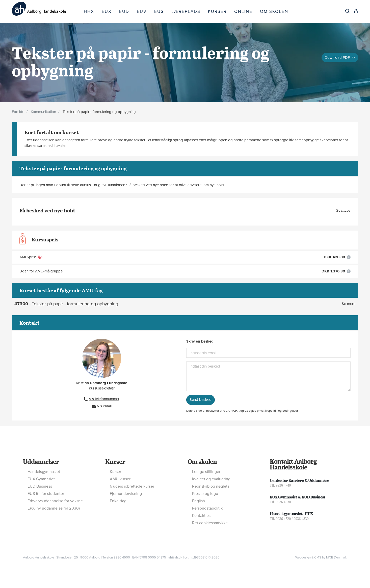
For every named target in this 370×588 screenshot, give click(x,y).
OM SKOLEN (274, 11)
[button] (349, 257)
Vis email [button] (104, 406)
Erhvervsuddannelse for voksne (55, 501)
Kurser (115, 461)
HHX (89, 11)
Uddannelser (41, 461)
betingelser (290, 411)
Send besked (201, 400)
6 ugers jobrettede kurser (132, 486)
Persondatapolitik (207, 508)
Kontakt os (201, 516)
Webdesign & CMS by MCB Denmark (321, 557)
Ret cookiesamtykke (210, 523)
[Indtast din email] (268, 353)
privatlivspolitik (267, 411)
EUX (107, 11)
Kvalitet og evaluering (211, 479)
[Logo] (46, 9)
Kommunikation (43, 112)
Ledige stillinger (206, 472)
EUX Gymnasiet (41, 479)
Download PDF (338, 57)
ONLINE (243, 11)
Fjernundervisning (126, 494)
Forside (18, 112)
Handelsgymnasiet (44, 472)
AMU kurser (120, 479)
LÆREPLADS (186, 11)
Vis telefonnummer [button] (104, 399)
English (199, 501)
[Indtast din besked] (268, 376)
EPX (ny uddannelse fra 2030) (54, 508)
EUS (159, 11)
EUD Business (40, 486)
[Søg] (348, 11)
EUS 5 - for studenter (46, 494)
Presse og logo (205, 494)
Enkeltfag (118, 501)
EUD (124, 11)
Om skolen (202, 461)
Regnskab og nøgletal (211, 486)
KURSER (217, 11)
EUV (142, 11)
